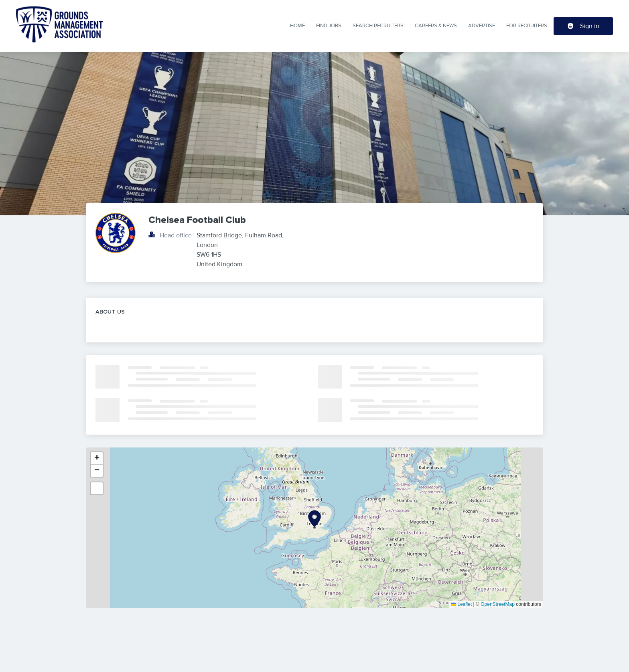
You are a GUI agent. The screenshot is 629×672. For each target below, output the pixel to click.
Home (297, 26)
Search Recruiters (378, 26)
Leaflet (462, 604)
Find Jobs (329, 26)
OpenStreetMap (498, 604)
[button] (314, 519)
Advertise (482, 26)
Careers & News (436, 26)
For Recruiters (527, 26)
